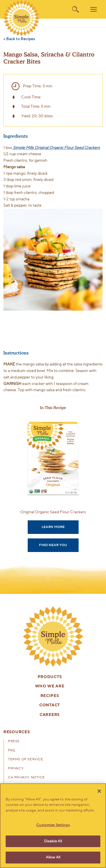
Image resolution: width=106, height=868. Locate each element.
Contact (50, 705)
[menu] (94, 9)
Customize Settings (53, 825)
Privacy (16, 769)
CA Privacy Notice (26, 778)
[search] (75, 9)
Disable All (53, 841)
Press (14, 741)
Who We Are (50, 686)
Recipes (50, 696)
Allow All (53, 857)
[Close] (99, 791)
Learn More (53, 527)
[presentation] (53, 637)
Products (50, 677)
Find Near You (53, 545)
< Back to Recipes (19, 39)
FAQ (12, 750)
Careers (50, 715)
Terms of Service (26, 759)
